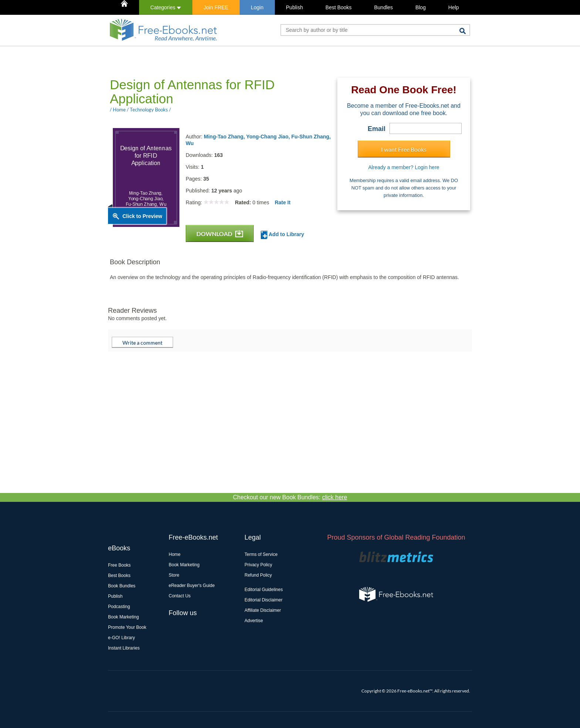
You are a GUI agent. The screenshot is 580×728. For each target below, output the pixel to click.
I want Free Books (404, 149)
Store (174, 575)
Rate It (283, 202)
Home (175, 554)
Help (454, 7)
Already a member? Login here (404, 167)
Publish (294, 7)
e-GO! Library (122, 638)
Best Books (339, 7)
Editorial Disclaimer (264, 600)
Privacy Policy (258, 565)
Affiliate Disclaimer (263, 610)
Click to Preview (142, 216)
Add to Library (282, 235)
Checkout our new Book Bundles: (290, 497)
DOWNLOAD (220, 234)
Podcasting (119, 607)
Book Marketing (123, 617)
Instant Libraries (124, 648)
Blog (421, 7)
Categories (166, 7)
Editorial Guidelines (264, 590)
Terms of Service (261, 554)
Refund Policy (258, 575)
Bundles (383, 7)
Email (377, 129)
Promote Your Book (127, 627)
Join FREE (216, 7)
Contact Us (180, 596)
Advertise (254, 621)
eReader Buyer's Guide (192, 586)
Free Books (119, 565)
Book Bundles (122, 586)
